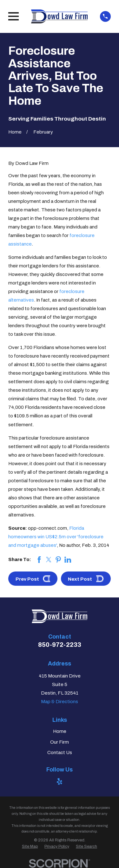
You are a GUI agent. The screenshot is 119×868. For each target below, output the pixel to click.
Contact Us (60, 752)
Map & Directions (60, 702)
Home (60, 731)
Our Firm (60, 742)
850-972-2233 (60, 645)
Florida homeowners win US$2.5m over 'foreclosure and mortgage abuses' (56, 537)
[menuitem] (30, 847)
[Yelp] (60, 781)
